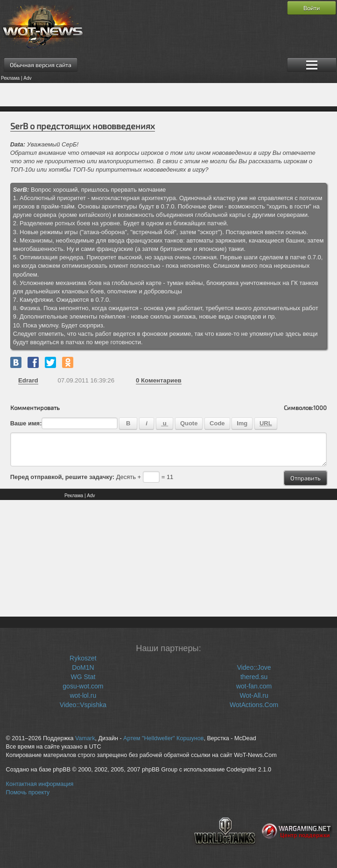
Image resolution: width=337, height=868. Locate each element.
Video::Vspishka (83, 705)
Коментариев (159, 380)
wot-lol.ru (83, 695)
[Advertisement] (168, 95)
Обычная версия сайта (41, 65)
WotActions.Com (254, 705)
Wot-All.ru (254, 695)
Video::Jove (254, 667)
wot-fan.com (254, 686)
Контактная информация (40, 784)
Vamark (85, 738)
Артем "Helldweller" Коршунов (163, 738)
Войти (312, 8)
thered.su (254, 677)
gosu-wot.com (83, 686)
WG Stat (83, 677)
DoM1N (83, 667)
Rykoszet (83, 658)
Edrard (28, 380)
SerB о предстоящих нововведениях (83, 126)
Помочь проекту (28, 792)
